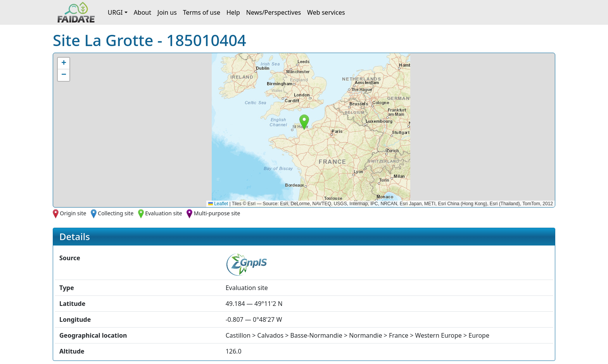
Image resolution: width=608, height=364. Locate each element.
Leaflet (218, 204)
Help (233, 12)
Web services (326, 12)
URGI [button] (115, 12)
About (142, 12)
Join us (167, 12)
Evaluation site (164, 213)
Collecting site (116, 213)
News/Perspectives (274, 12)
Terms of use (202, 12)
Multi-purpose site (217, 213)
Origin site (73, 213)
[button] (304, 122)
